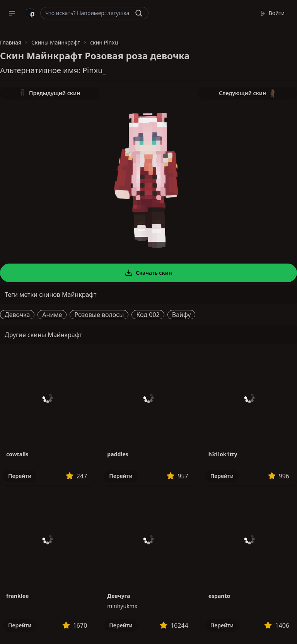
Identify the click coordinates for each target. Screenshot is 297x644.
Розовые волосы (99, 315)
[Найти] (139, 13)
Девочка (17, 315)
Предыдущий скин (49, 93)
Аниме (52, 315)
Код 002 (148, 315)
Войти (272, 13)
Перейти (20, 476)
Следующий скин (247, 93)
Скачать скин (148, 273)
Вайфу (182, 315)
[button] (12, 13)
